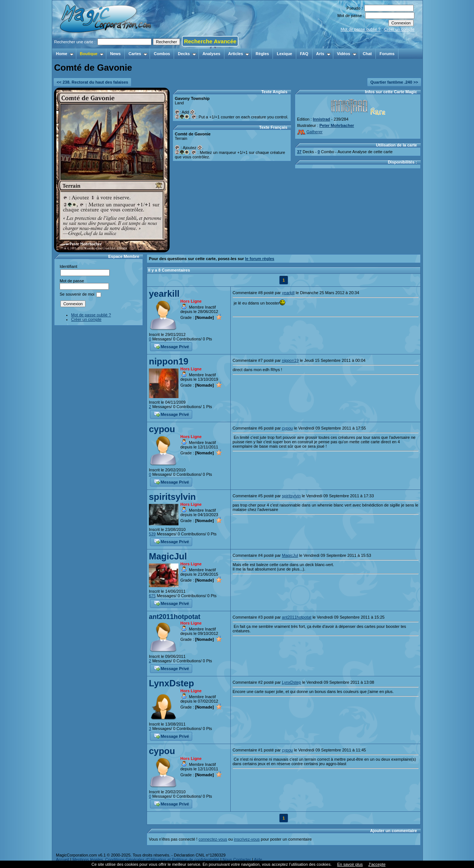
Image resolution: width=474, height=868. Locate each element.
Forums (387, 54)
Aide (258, 859)
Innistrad (321, 119)
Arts (323, 54)
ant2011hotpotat (175, 617)
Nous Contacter (237, 859)
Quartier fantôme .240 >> (394, 82)
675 (152, 596)
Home (65, 54)
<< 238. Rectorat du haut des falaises (92, 82)
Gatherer (310, 132)
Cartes (138, 54)
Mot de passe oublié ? (361, 29)
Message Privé (171, 346)
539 (152, 534)
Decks (187, 54)
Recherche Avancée (210, 41)
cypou (162, 429)
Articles (239, 54)
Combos (162, 54)
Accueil (62, 859)
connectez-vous (213, 839)
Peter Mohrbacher (337, 125)
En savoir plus (350, 864)
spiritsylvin (172, 497)
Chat (367, 54)
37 (299, 152)
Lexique (284, 54)
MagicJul (168, 556)
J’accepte (377, 864)
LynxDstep (171, 683)
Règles (262, 54)
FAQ (304, 54)
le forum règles (260, 259)
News (115, 54)
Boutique (92, 54)
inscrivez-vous (247, 839)
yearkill (164, 294)
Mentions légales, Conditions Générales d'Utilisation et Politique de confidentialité (146, 859)
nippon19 (169, 361)
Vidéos (347, 54)
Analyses (211, 54)
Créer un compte (399, 29)
